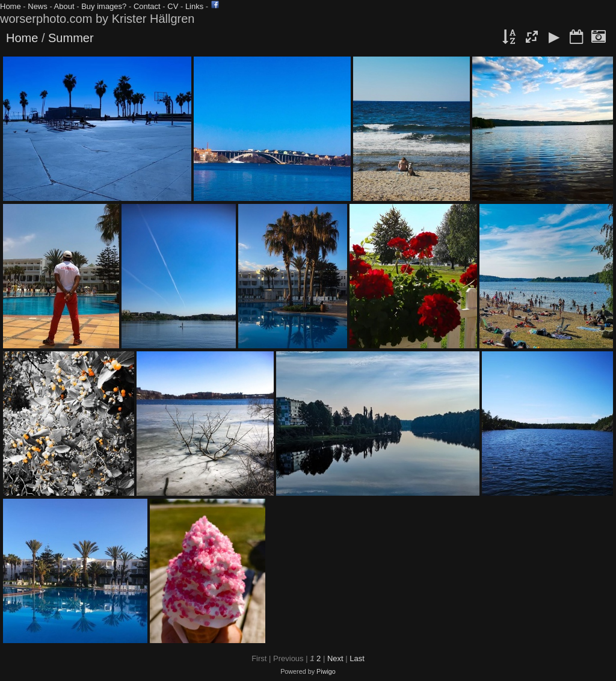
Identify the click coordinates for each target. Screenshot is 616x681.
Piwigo (326, 671)
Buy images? (104, 6)
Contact (147, 6)
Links (194, 6)
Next (335, 658)
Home (11, 6)
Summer (71, 38)
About (64, 6)
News (38, 6)
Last (357, 658)
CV (173, 6)
